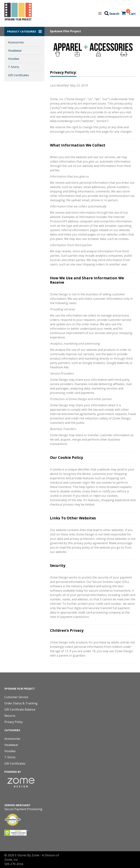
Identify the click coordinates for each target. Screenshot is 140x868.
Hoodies (14, 59)
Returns (10, 716)
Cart (132, 14)
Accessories (16, 42)
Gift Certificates (19, 75)
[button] (24, 31)
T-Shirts (14, 67)
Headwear (15, 51)
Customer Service (16, 697)
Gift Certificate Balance (20, 709)
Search (114, 14)
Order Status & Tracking (21, 703)
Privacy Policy (13, 722)
